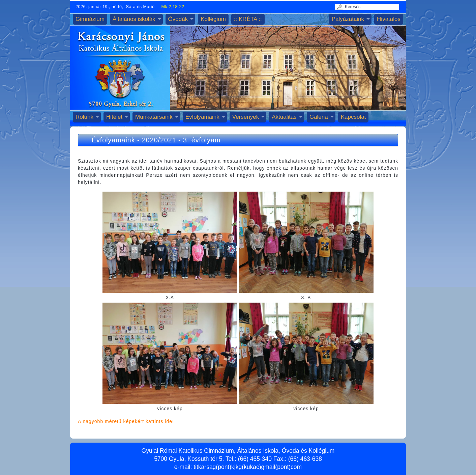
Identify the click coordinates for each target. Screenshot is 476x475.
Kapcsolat (353, 117)
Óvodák (178, 19)
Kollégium (213, 19)
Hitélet (114, 117)
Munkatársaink (154, 117)
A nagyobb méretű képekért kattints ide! (126, 421)
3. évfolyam (202, 140)
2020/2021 (159, 140)
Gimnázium (90, 19)
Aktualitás (284, 117)
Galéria (319, 117)
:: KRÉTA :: (248, 19)
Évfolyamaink (202, 117)
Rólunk (84, 117)
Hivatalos (389, 19)
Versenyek (246, 117)
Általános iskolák (134, 19)
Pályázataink (348, 19)
